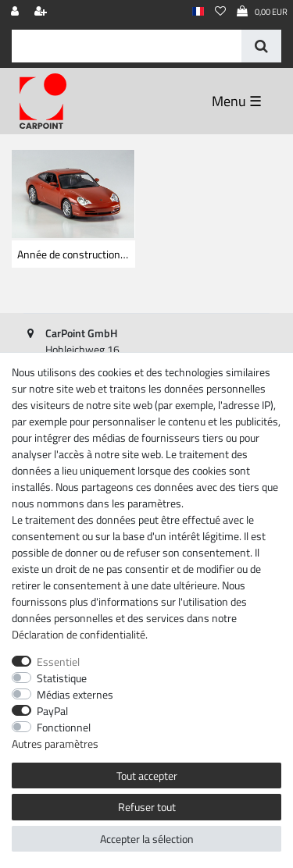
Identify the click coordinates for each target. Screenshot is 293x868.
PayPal (52, 711)
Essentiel (58, 662)
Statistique (62, 678)
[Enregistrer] (42, 12)
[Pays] (198, 12)
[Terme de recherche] (127, 46)
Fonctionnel (64, 727)
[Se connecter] (16, 12)
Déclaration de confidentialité (79, 634)
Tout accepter (147, 776)
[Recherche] (261, 46)
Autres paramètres (55, 743)
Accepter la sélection (147, 839)
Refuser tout (147, 807)
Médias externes (75, 694)
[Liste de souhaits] (220, 12)
